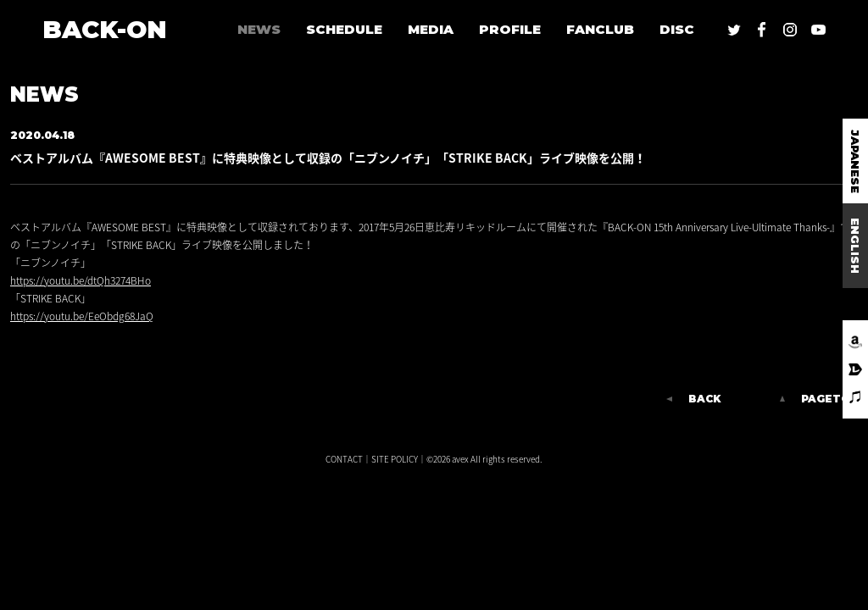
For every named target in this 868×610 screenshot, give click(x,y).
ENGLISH (855, 246)
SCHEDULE (344, 29)
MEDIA (431, 29)
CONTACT (344, 459)
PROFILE (510, 29)
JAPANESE (855, 161)
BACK (704, 399)
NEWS (259, 29)
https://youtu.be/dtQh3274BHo (81, 280)
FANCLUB (600, 29)
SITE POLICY (395, 459)
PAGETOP (829, 399)
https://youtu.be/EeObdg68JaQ (82, 316)
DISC (677, 29)
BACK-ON (105, 29)
